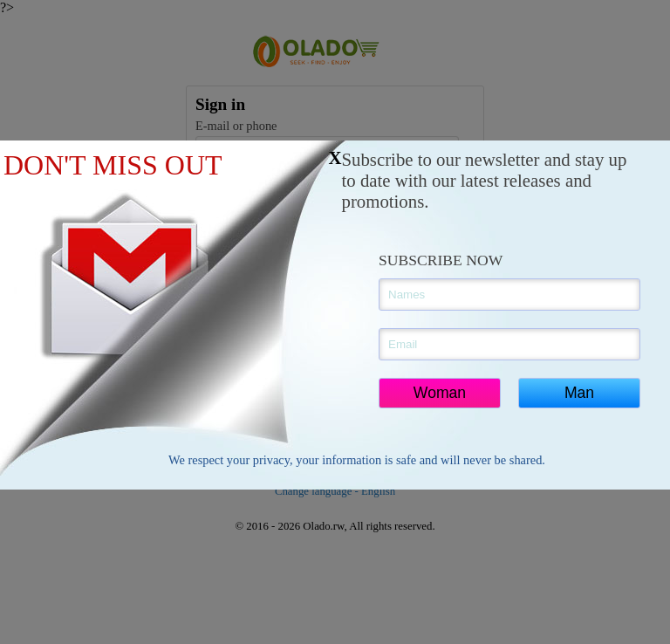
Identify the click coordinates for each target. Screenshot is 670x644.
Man (579, 393)
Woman (440, 393)
